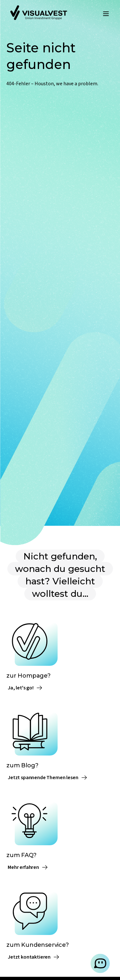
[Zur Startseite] (39, 14)
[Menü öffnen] (106, 14)
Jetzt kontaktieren (34, 957)
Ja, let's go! (25, 688)
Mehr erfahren (28, 867)
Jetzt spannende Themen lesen (48, 778)
